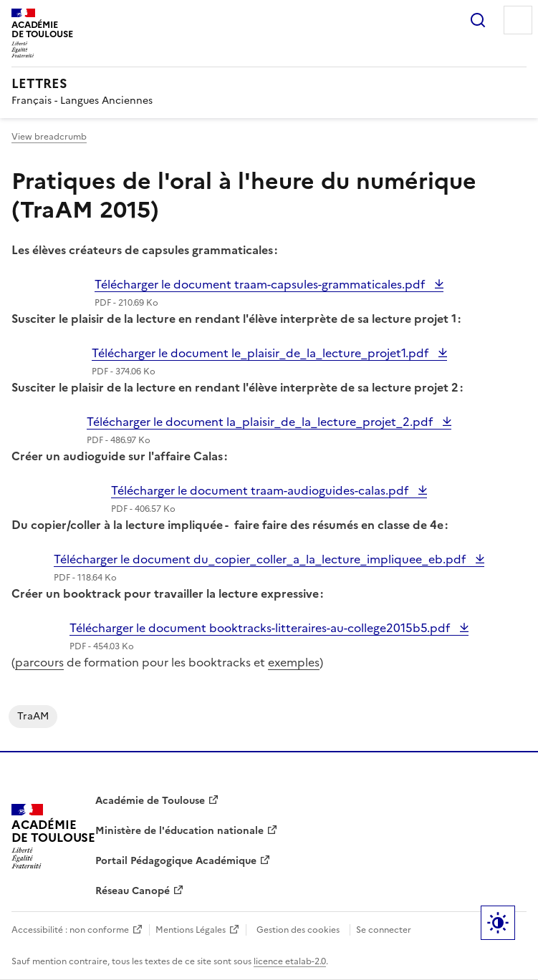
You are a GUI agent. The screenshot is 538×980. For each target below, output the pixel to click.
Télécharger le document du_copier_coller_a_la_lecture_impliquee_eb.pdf (261, 559)
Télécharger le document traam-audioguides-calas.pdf (261, 490)
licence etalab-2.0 (290, 961)
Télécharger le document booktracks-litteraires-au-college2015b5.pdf (261, 628)
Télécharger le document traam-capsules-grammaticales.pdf (261, 284)
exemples (294, 662)
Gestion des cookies (298, 930)
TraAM (33, 716)
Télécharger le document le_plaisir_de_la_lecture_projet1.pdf (261, 353)
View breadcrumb (49, 137)
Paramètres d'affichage (498, 923)
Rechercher (478, 20)
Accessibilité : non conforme (70, 930)
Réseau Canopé (133, 891)
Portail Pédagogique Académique (176, 861)
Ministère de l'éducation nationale (179, 831)
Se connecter (384, 930)
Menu (518, 20)
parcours (39, 662)
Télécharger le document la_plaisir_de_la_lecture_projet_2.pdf (261, 422)
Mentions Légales (191, 930)
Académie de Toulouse (150, 801)
